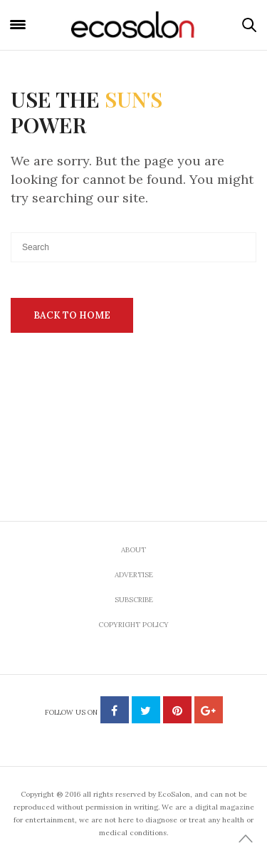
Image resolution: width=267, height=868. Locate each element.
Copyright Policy (133, 625)
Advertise (134, 575)
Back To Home (72, 315)
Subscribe (134, 600)
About (133, 550)
